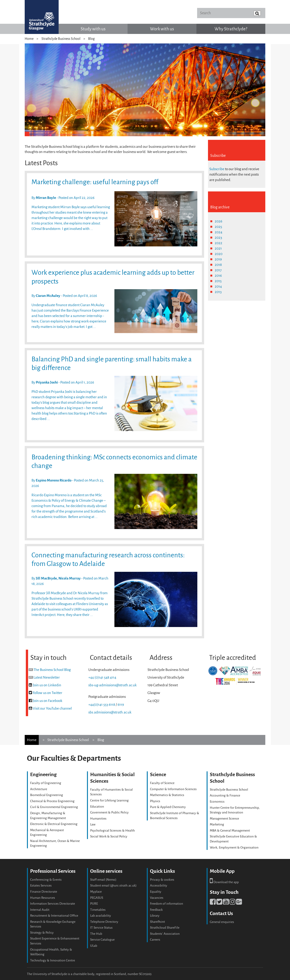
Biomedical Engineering (47, 795)
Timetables (98, 910)
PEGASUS (97, 898)
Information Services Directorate (53, 904)
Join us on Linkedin (47, 685)
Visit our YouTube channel (52, 708)
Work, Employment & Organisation (234, 848)
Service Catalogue (102, 940)
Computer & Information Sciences (173, 789)
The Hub (96, 934)
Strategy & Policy (42, 933)
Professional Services (53, 871)
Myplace (96, 892)
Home (29, 39)
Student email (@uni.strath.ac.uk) (113, 886)
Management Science (224, 819)
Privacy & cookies (162, 880)
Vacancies (157, 898)
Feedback (156, 910)
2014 (218, 286)
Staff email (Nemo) (103, 880)
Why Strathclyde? (231, 29)
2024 (219, 232)
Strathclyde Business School (61, 39)
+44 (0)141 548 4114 (102, 677)
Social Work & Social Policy (109, 836)
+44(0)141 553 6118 (102, 705)
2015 (218, 281)
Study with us (93, 29)
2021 (218, 248)
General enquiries (222, 922)
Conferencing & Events (46, 880)
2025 (218, 227)
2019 (218, 259)
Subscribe (217, 169)
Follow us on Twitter (48, 693)
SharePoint (157, 922)
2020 (219, 254)
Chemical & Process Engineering (52, 801)
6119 (121, 705)
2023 (218, 237)
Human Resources (43, 898)
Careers (155, 940)
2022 (219, 243)
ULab (94, 946)
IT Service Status (101, 928)
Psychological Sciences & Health (112, 831)
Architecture (39, 789)
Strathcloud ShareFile (165, 928)
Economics (217, 802)
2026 (219, 221)
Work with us (162, 29)
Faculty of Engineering (46, 783)
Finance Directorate (44, 892)
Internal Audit (40, 910)
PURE (94, 904)
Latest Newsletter (47, 677)
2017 (218, 270)
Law (93, 824)
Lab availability (101, 916)
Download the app (224, 882)
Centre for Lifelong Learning (109, 800)
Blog (91, 39)
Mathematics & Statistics (167, 795)
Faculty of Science (162, 783)
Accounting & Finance (225, 795)
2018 (218, 265)
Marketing (217, 824)
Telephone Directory (104, 922)
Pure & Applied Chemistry (168, 807)
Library (155, 916)
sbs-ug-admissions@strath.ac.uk (112, 685)
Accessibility (159, 886)
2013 (218, 292)
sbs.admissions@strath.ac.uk (110, 712)
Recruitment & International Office (54, 916)
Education (97, 807)
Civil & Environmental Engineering (54, 807)
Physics (155, 801)
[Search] (231, 13)
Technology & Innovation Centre (53, 960)
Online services (106, 871)
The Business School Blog (52, 670)
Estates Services (41, 886)
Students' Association (165, 934)
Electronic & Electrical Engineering (54, 824)
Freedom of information (167, 904)
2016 (218, 275)
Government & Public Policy (109, 812)
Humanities (98, 819)
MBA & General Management (230, 831)
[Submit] (257, 13)
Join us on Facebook (48, 701)
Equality (156, 892)
